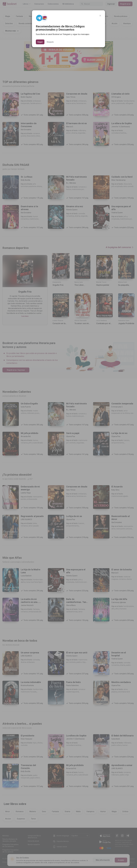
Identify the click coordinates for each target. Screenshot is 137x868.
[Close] (100, 16)
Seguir (40, 42)
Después (50, 42)
